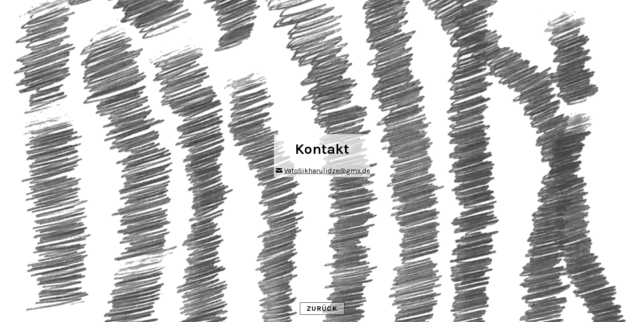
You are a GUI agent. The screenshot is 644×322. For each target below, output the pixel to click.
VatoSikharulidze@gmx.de (327, 171)
